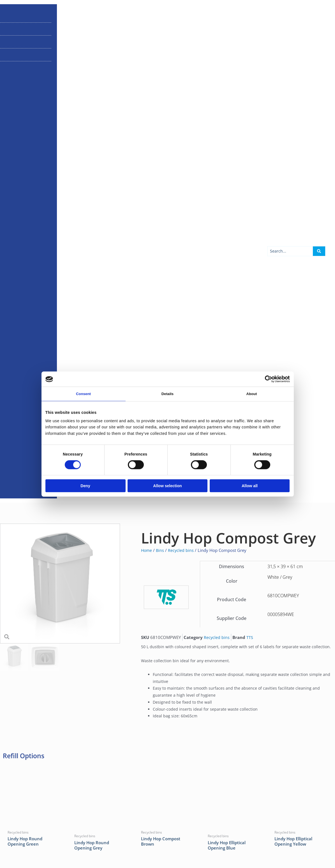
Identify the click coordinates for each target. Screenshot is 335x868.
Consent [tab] (83, 394)
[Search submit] (319, 438)
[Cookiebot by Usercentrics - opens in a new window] (265, 379)
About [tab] (252, 394)
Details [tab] (167, 394)
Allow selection (167, 486)
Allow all (250, 486)
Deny (85, 486)
